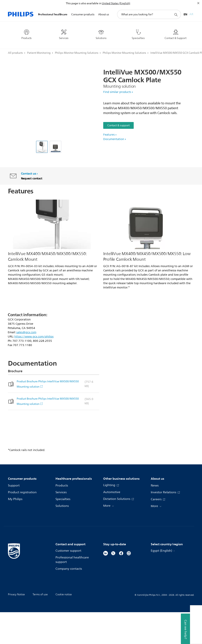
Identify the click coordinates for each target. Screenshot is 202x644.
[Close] (198, 3)
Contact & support (118, 125)
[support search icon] (176, 15)
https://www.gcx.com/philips (34, 337)
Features (109, 135)
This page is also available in (84, 3)
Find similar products (117, 92)
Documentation (114, 139)
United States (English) (116, 3)
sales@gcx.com (26, 332)
